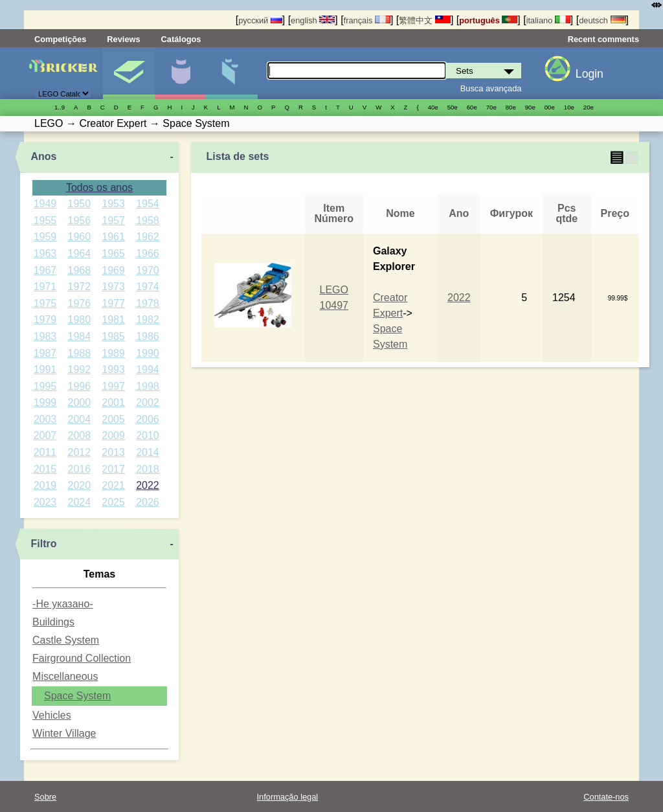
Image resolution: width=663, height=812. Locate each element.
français (367, 20)
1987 (45, 353)
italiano (548, 20)
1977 (113, 303)
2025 (113, 502)
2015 (45, 469)
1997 (113, 386)
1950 (79, 204)
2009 (113, 435)
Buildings (53, 622)
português (488, 20)
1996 (79, 386)
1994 (148, 369)
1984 (79, 336)
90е (530, 107)
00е (550, 107)
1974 (148, 287)
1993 (113, 369)
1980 (79, 320)
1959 (45, 237)
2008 (79, 435)
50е (453, 107)
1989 (113, 353)
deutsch (602, 20)
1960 (79, 237)
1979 (45, 320)
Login (590, 74)
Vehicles (52, 715)
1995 (45, 386)
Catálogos (181, 39)
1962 (148, 237)
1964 (79, 254)
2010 (148, 435)
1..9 (60, 107)
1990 (148, 353)
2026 (148, 502)
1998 (148, 386)
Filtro (43, 544)
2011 (45, 452)
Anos (43, 156)
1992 (79, 369)
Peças (231, 73)
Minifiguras (180, 73)
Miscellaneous (65, 676)
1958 (148, 220)
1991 (45, 369)
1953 (113, 204)
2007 (45, 435)
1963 (45, 254)
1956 (79, 220)
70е (491, 107)
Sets (129, 73)
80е (511, 107)
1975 (45, 303)
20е (589, 107)
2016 (79, 469)
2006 (148, 419)
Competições (60, 39)
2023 (45, 502)
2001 (113, 402)
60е (472, 107)
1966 (148, 254)
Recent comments (603, 39)
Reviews (123, 39)
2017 (113, 469)
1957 (113, 220)
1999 (45, 402)
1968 (79, 270)
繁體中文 (425, 20)
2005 (113, 419)
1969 (113, 270)
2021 (113, 485)
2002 (148, 402)
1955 (45, 220)
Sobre (45, 797)
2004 (79, 419)
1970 (148, 270)
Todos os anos (99, 187)
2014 (148, 452)
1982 (148, 320)
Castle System (66, 640)
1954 (148, 204)
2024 (79, 502)
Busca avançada (491, 88)
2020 (79, 485)
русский (260, 20)
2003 (45, 419)
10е (569, 107)
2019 (45, 485)
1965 (113, 254)
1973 (113, 287)
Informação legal (288, 797)
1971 (45, 287)
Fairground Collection (82, 658)
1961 (113, 237)
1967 (45, 270)
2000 (79, 402)
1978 (148, 303)
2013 (113, 452)
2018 (148, 469)
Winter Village (64, 733)
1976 (79, 303)
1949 (45, 204)
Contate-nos (606, 797)
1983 (45, 336)
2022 (148, 485)
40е (433, 107)
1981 (113, 320)
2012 (79, 452)
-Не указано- (63, 604)
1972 (79, 287)
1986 (148, 336)
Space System (77, 696)
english (313, 20)
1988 (79, 353)
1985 (113, 336)
